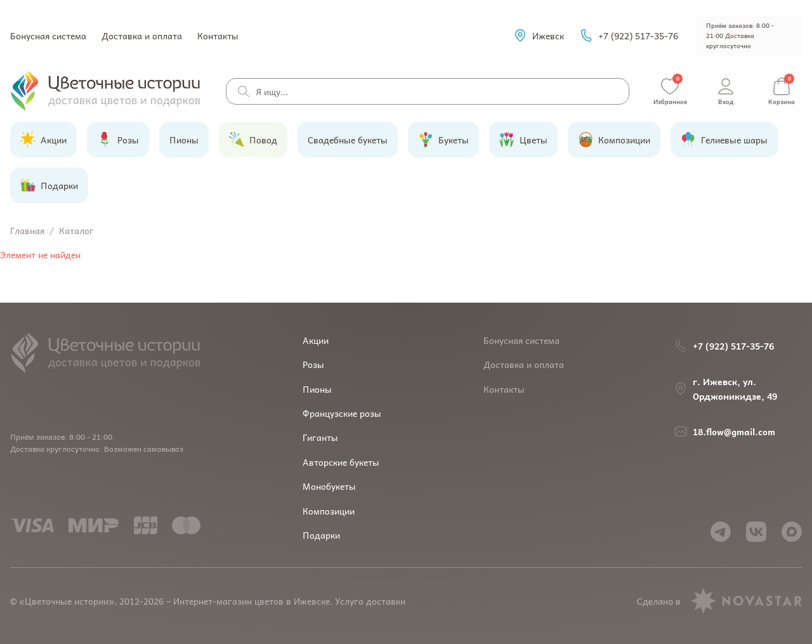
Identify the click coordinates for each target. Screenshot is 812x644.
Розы (313, 364)
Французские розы (342, 413)
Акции (316, 340)
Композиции (329, 511)
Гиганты (320, 437)
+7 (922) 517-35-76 (629, 36)
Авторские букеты (341, 462)
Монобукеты (329, 486)
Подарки (321, 535)
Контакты (218, 36)
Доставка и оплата (142, 36)
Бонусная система (48, 36)
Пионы (317, 389)
